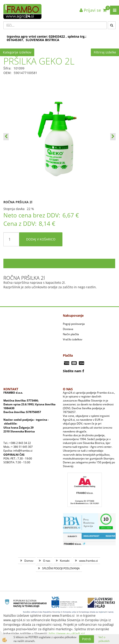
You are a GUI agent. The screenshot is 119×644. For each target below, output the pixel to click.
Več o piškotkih (104, 639)
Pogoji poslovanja (74, 324)
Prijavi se (90, 10)
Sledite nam (72, 371)
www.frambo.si (88, 561)
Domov (29, 561)
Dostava (68, 329)
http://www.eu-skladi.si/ (67, 634)
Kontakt (65, 561)
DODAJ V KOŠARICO (41, 239)
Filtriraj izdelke (105, 52)
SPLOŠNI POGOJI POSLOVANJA (61, 568)
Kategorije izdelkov (17, 52)
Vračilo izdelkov (73, 339)
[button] (113, 137)
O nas (47, 561)
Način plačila (71, 334)
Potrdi (87, 639)
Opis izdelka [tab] (59, 263)
